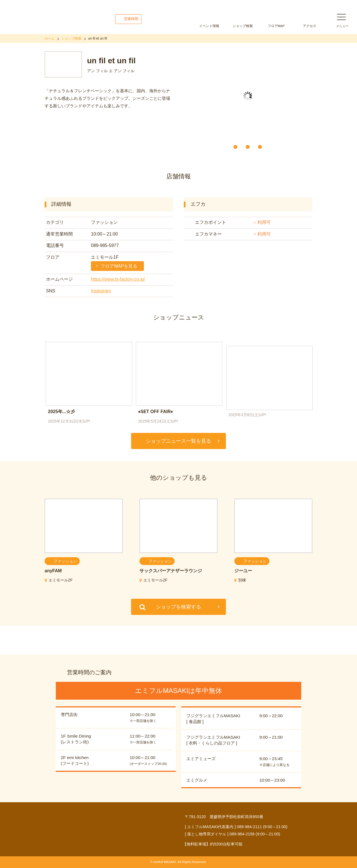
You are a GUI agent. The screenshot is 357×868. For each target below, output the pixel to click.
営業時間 (131, 19)
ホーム (50, 38)
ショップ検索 (243, 26)
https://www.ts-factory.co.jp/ (118, 279)
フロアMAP (276, 26)
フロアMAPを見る (119, 266)
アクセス (310, 26)
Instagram (101, 291)
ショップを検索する (178, 607)
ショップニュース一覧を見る (178, 441)
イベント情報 (209, 26)
